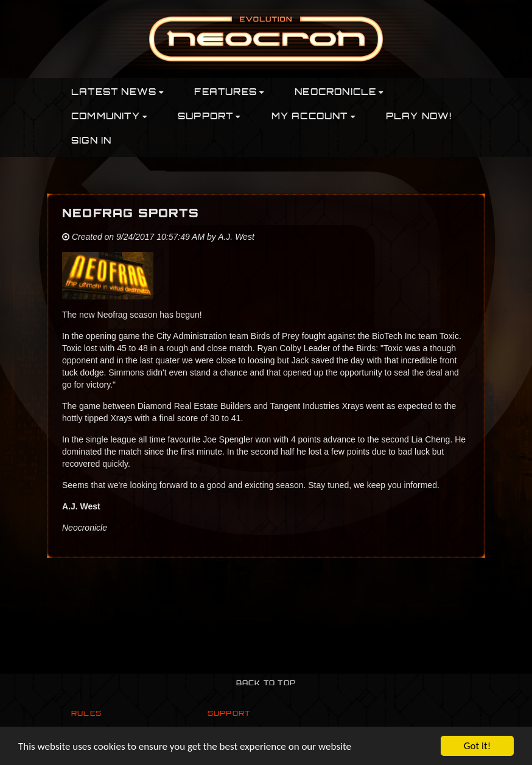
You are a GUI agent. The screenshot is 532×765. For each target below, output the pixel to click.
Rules (86, 714)
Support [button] (209, 117)
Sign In (91, 141)
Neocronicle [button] (339, 93)
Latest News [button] (117, 93)
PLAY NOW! (419, 117)
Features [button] (229, 93)
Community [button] (109, 117)
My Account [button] (313, 117)
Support (229, 714)
